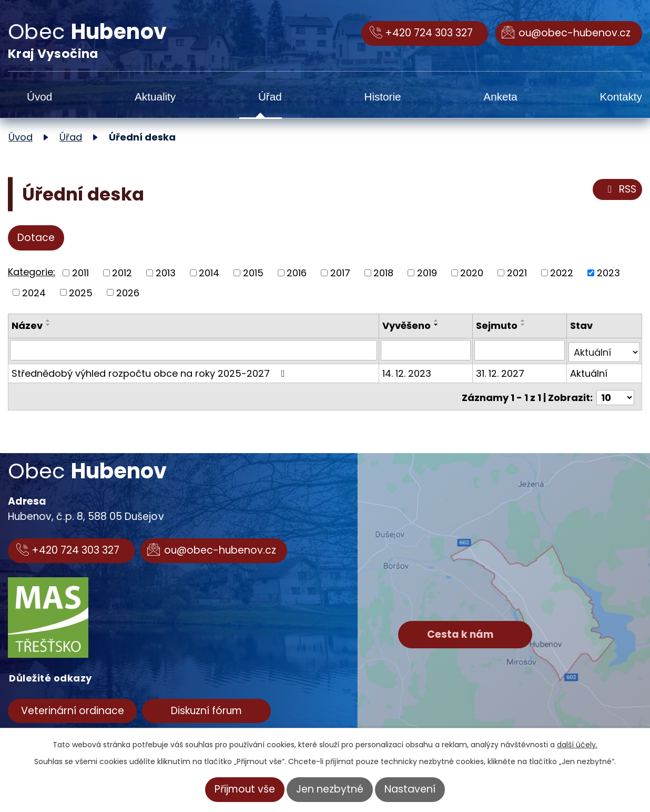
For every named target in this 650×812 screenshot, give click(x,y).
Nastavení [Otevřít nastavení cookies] (410, 789)
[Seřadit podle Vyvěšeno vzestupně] (438, 320)
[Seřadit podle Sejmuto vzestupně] (524, 320)
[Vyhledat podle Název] (194, 350)
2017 (340, 273)
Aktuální (589, 371)
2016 (297, 273)
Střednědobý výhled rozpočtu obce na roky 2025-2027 (150, 371)
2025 (81, 292)
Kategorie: (32, 272)
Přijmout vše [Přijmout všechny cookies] (245, 789)
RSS (620, 189)
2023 (608, 273)
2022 (562, 273)
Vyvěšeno (408, 325)
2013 (166, 273)
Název (27, 325)
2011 (80, 273)
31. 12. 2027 (501, 371)
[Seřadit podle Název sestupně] (48, 325)
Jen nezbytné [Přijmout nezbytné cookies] (330, 789)
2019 (427, 273)
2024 (34, 292)
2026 (128, 292)
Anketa (500, 97)
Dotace (36, 238)
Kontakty (621, 97)
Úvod (39, 97)
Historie (382, 97)
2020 (472, 273)
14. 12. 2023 (408, 371)
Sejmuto (498, 325)
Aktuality (155, 97)
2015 (253, 273)
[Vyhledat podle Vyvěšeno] (427, 350)
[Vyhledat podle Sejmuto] (520, 350)
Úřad (270, 97)
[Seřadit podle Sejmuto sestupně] (524, 325)
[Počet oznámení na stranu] (615, 393)
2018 (383, 273)
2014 (209, 273)
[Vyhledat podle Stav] (604, 350)
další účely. (577, 745)
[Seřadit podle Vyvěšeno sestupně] (438, 325)
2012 (122, 273)
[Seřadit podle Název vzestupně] (48, 320)
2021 (517, 273)
